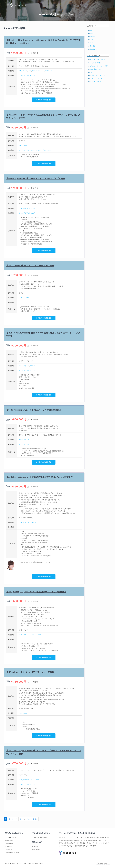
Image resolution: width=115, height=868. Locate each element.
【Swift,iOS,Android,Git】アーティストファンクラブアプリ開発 (36, 178)
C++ (30, 635)
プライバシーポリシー (103, 863)
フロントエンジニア (96, 79)
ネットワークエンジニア (97, 75)
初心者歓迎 (93, 49)
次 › (29, 819)
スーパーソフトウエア (24, 863)
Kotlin (21, 440)
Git (52, 71)
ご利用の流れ (9, 844)
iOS (43, 71)
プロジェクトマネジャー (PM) (99, 66)
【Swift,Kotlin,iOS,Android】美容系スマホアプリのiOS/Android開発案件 (39, 477)
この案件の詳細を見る (44, 100)
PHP (91, 33)
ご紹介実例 (9, 850)
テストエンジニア (95, 82)
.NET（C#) (22, 366)
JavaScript (26, 780)
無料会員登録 (9, 841)
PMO (92, 43)
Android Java (36, 71)
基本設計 (93, 46)
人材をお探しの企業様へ (40, 838)
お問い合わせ (36, 850)
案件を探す (9, 846)
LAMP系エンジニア (96, 69)
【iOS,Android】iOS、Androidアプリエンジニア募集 (30, 672)
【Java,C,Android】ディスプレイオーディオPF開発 (30, 266)
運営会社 (35, 847)
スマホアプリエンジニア (27, 75)
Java (20, 298)
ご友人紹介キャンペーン (13, 853)
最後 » (35, 819)
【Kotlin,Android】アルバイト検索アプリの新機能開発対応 (34, 410)
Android (48, 71)
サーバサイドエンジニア (27, 150)
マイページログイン (11, 838)
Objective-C (23, 71)
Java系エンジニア (95, 63)
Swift (30, 71)
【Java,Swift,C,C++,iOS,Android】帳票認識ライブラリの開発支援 (36, 592)
